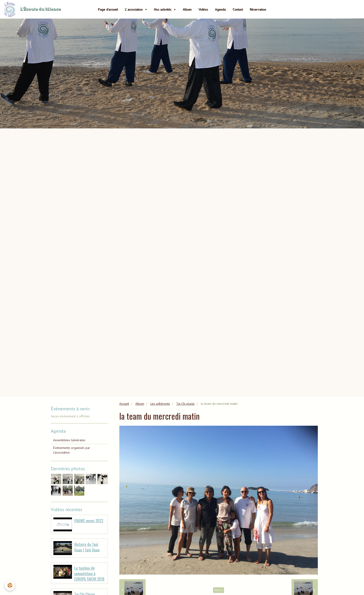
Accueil (124, 404)
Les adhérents (160, 404)
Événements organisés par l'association (72, 450)
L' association (134, 9)
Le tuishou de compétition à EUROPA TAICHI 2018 (89, 573)
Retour (219, 590)
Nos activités (163, 9)
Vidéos (203, 9)
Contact (238, 9)
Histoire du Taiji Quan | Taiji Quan (87, 547)
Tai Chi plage (185, 404)
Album (187, 9)
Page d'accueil (108, 9)
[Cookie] (10, 585)
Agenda (220, 9)
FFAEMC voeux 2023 (89, 521)
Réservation (258, 9)
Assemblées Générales (69, 440)
